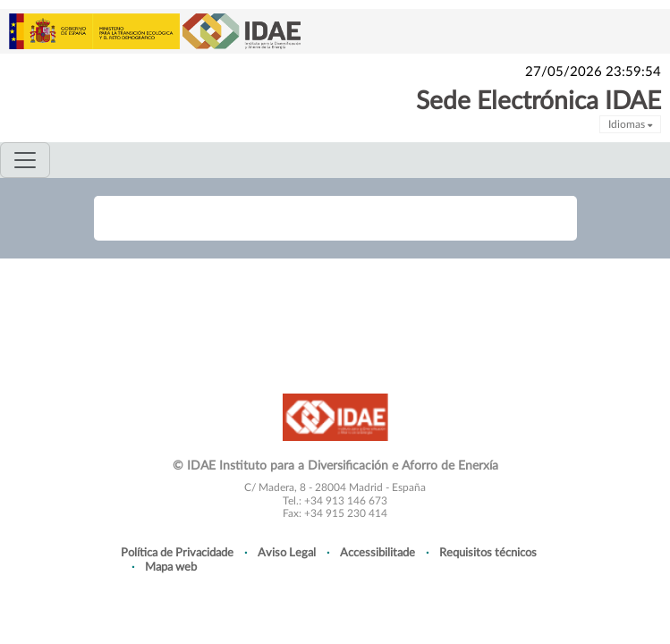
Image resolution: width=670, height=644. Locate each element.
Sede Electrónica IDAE (539, 101)
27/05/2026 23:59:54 (593, 72)
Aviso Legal (287, 553)
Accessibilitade (377, 553)
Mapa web (171, 567)
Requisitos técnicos (488, 553)
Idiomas (630, 124)
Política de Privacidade (177, 553)
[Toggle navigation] (25, 160)
